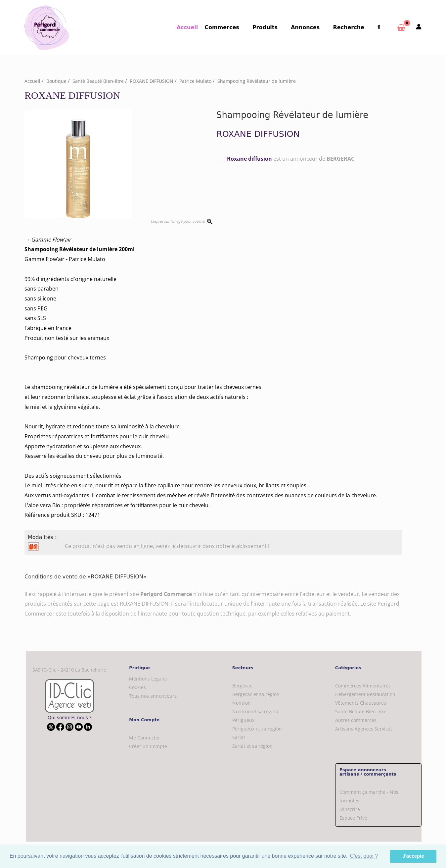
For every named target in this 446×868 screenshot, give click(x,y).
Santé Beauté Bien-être (99, 81)
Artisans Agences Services (364, 729)
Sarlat (239, 737)
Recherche (353, 27)
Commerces (234, 27)
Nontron (242, 703)
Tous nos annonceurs (153, 696)
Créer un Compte (148, 746)
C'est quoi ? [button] (364, 856)
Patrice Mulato (199, 81)
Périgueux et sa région (257, 729)
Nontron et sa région (255, 711)
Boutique (57, 81)
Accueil (201, 27)
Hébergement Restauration (365, 694)
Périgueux (243, 720)
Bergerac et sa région (256, 694)
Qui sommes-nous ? (69, 717)
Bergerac (242, 686)
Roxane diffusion (249, 158)
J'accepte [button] (413, 856)
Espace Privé (353, 818)
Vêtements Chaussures (361, 703)
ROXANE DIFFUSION (154, 81)
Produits (274, 27)
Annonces (312, 27)
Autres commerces (356, 720)
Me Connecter (145, 738)
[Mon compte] (419, 27)
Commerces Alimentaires (363, 686)
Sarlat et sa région (252, 746)
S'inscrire (350, 809)
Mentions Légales (148, 678)
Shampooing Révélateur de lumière (262, 81)
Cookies (137, 687)
